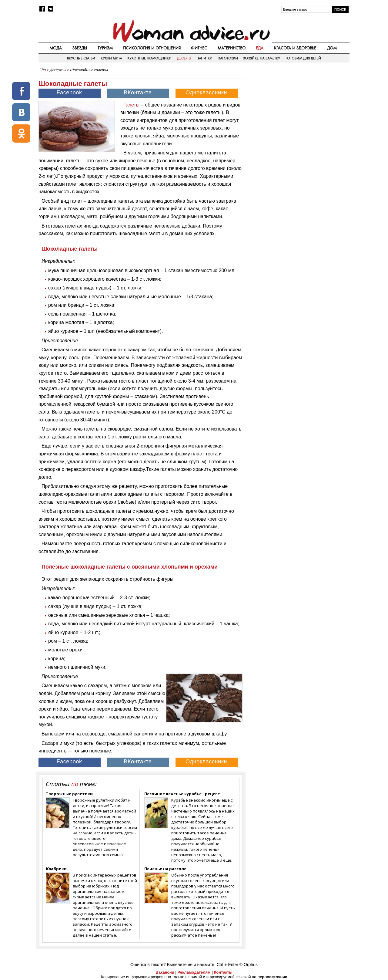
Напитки (204, 58)
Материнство (232, 48)
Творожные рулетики (69, 794)
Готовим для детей (303, 58)
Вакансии (165, 972)
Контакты (223, 972)
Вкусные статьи (81, 58)
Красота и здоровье (295, 48)
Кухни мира (111, 58)
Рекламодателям (194, 972)
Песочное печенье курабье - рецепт (182, 794)
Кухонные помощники (149, 58)
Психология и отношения (152, 48)
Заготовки (228, 58)
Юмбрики (56, 869)
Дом (332, 48)
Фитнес (199, 48)
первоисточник (272, 977)
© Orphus (249, 965)
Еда (260, 48)
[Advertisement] (298, 118)
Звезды (80, 48)
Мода (56, 48)
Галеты (131, 105)
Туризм (105, 48)
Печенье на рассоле (165, 869)
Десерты (184, 58)
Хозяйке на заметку (262, 58)
